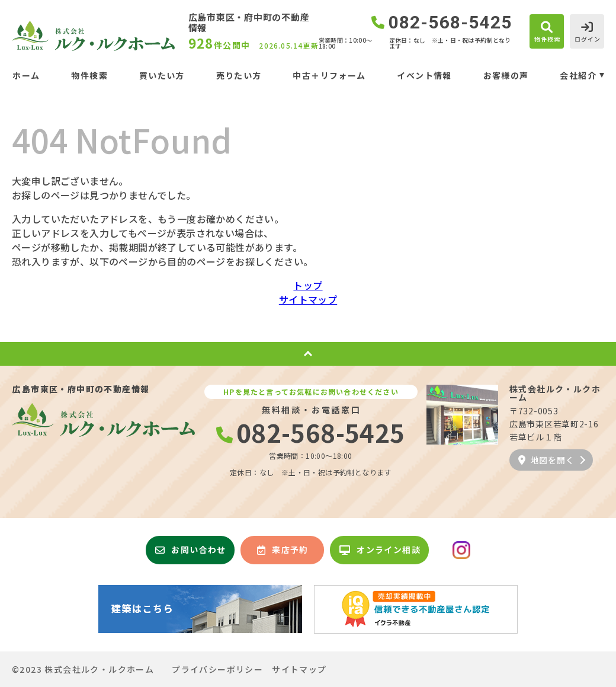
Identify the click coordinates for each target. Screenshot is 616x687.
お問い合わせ (191, 549)
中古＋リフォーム (329, 75)
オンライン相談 (380, 549)
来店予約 (283, 549)
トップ (308, 285)
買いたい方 (162, 75)
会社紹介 (578, 75)
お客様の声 (506, 75)
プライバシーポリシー (217, 669)
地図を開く (546, 460)
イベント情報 (424, 75)
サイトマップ (308, 299)
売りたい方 (239, 75)
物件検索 (89, 75)
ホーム (26, 75)
